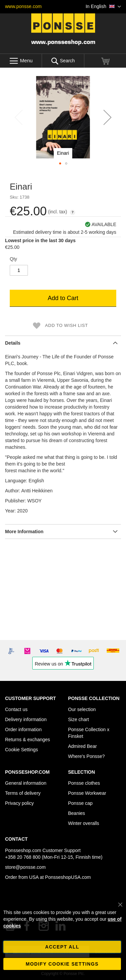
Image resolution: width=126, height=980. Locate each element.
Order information (23, 729)
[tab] (63, 343)
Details (13, 343)
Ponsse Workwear (87, 793)
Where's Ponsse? (87, 756)
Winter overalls (84, 823)
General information (26, 783)
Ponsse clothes (84, 783)
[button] (103, 7)
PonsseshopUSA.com (68, 877)
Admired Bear (83, 746)
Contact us (16, 709)
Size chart (79, 719)
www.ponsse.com (23, 6)
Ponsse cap (80, 803)
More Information (24, 532)
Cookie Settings (22, 750)
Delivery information (26, 719)
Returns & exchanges (28, 740)
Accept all (62, 947)
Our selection (82, 709)
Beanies (77, 813)
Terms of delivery (23, 793)
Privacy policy (19, 803)
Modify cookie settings (62, 964)
